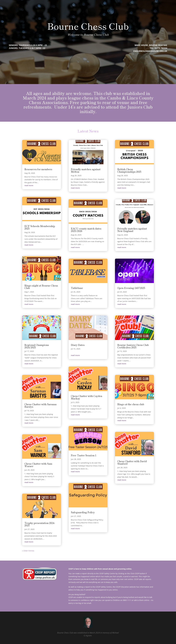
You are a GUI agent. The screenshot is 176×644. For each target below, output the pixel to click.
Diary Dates (78, 345)
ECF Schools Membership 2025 (40, 227)
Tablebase (77, 288)
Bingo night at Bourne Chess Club (41, 287)
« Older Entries (28, 551)
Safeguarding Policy (83, 512)
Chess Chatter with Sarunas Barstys (41, 405)
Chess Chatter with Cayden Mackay (87, 397)
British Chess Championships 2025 (129, 170)
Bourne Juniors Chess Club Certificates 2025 (133, 346)
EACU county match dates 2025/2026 (86, 230)
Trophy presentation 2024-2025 (40, 524)
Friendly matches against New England (132, 230)
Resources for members (38, 169)
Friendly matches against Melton (86, 170)
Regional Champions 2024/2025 (37, 346)
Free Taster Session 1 (84, 455)
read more (29, 185)
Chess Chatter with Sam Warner (38, 465)
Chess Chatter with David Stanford (132, 462)
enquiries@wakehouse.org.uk (150, 51)
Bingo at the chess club (131, 404)
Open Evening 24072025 (131, 288)
